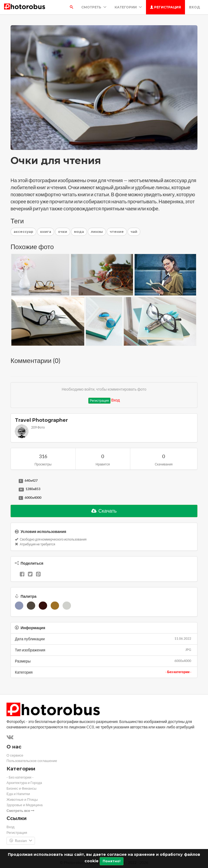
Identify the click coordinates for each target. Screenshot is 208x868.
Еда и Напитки (18, 794)
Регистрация (165, 7)
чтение (117, 232)
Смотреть (94, 7)
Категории (128, 7)
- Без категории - (178, 672)
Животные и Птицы (22, 800)
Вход (194, 7)
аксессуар (23, 232)
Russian (21, 841)
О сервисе (15, 755)
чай (134, 232)
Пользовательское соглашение (32, 761)
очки (63, 232)
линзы (97, 232)
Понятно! (112, 861)
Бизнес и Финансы (22, 788)
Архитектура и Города (24, 783)
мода (79, 232)
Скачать (104, 511)
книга (46, 232)
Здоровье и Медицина (25, 805)
